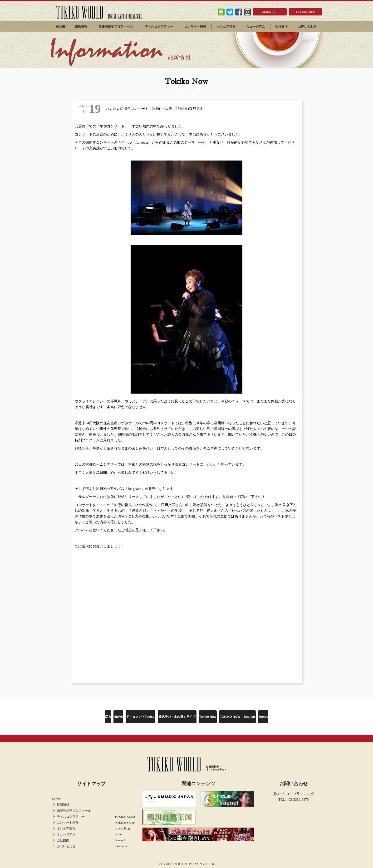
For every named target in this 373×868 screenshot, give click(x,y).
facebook (120, 840)
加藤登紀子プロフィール (115, 27)
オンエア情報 (226, 27)
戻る (108, 717)
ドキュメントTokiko (140, 717)
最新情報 (81, 27)
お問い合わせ (307, 27)
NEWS (118, 717)
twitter (118, 834)
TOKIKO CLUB (270, 12)
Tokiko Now (208, 717)
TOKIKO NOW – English (238, 717)
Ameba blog (122, 828)
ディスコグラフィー (159, 27)
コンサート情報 (195, 27)
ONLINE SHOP (305, 12)
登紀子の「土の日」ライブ (177, 717)
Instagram (121, 846)
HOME (61, 27)
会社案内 (281, 27)
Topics (263, 717)
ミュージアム (256, 27)
